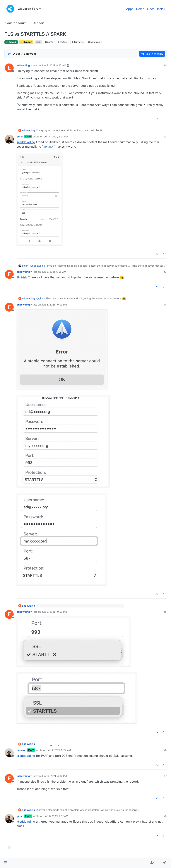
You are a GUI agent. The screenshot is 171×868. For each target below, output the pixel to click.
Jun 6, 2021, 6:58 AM (54, 272)
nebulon (21, 750)
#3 (165, 272)
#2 (165, 137)
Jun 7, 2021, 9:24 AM (59, 750)
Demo (140, 9)
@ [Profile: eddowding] (26, 142)
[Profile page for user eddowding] (9, 68)
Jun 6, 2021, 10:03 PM (54, 305)
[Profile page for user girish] (9, 139)
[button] (5, 863)
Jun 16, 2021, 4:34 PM (54, 776)
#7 (165, 776)
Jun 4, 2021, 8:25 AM (54, 65)
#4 (165, 305)
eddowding (23, 65)
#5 (165, 612)
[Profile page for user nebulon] (9, 753)
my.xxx (48, 146)
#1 (165, 65)
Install (161, 9)
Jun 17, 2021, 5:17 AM (56, 816)
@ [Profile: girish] (22, 277)
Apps (130, 9)
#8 (165, 816)
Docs (151, 9)
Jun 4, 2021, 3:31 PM (56, 137)
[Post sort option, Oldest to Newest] (22, 54)
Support (26, 42)
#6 (165, 750)
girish (20, 137)
